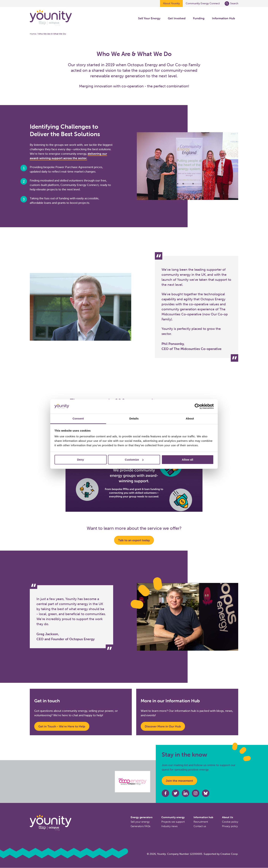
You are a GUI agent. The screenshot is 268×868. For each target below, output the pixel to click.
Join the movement (179, 781)
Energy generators (142, 817)
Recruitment (201, 822)
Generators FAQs (141, 826)
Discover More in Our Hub (163, 726)
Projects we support (173, 822)
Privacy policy (230, 826)
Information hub (203, 817)
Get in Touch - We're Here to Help (62, 726)
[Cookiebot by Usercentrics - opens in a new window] (197, 406)
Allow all (188, 460)
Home (33, 34)
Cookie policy (230, 822)
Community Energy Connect (203, 3)
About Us (228, 817)
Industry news (169, 826)
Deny (80, 460)
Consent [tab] (78, 418)
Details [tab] (134, 418)
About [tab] (190, 418)
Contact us (200, 826)
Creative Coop (229, 854)
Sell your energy (140, 822)
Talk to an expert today (134, 540)
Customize (134, 460)
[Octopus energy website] (133, 782)
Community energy (173, 817)
